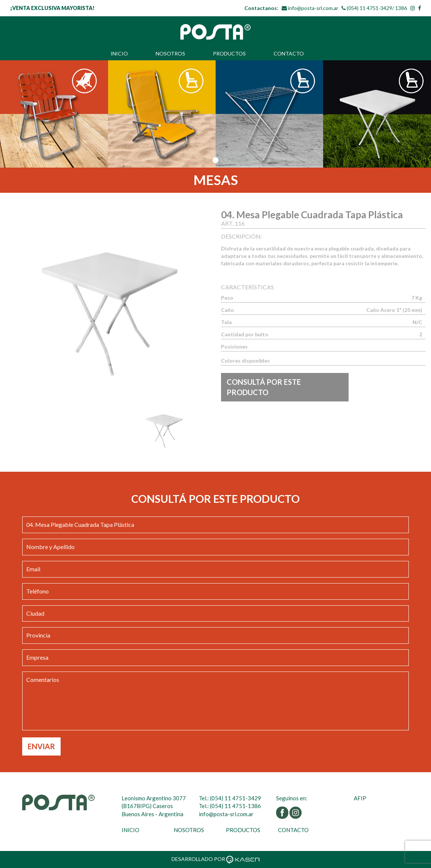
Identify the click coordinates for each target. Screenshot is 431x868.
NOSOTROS (170, 53)
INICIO (119, 53)
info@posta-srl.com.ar (313, 8)
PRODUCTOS (229, 53)
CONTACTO (289, 53)
